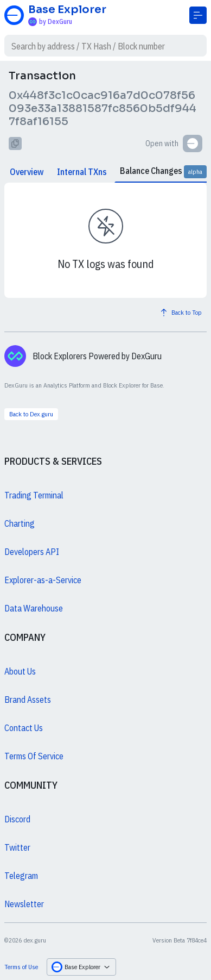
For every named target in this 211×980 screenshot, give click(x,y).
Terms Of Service (34, 756)
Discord (17, 819)
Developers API (32, 552)
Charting (20, 523)
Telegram (21, 876)
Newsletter (24, 904)
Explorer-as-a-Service (43, 580)
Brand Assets (28, 700)
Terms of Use (21, 967)
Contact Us (24, 728)
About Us (20, 671)
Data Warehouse (34, 608)
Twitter (17, 847)
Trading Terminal (34, 495)
